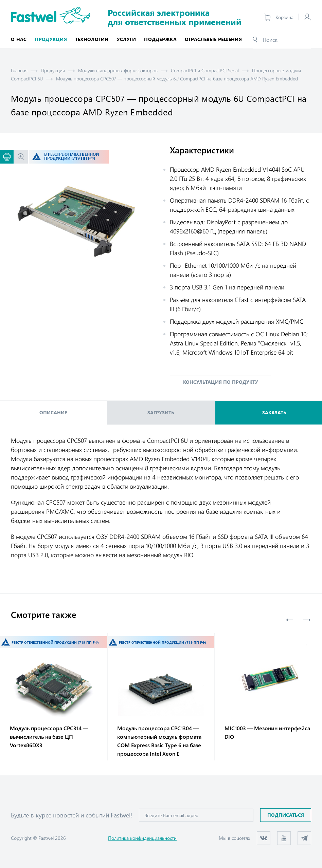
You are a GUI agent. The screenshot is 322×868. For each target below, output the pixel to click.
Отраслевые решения (213, 39)
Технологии (92, 39)
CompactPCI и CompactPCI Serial (205, 70)
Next (307, 620)
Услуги (127, 39)
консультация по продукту (221, 382)
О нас (19, 39)
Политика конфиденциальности (142, 838)
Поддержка (160, 39)
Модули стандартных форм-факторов (118, 70)
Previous (290, 620)
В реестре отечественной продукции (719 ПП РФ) (71, 156)
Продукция (53, 70)
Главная (19, 70)
